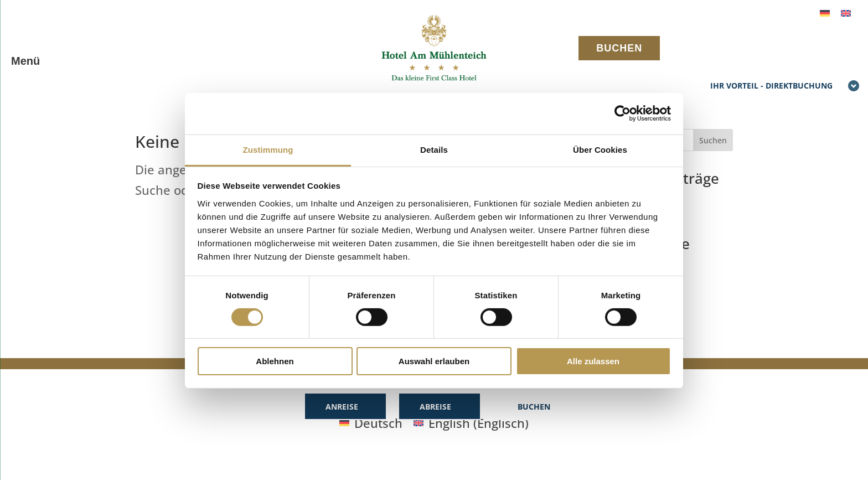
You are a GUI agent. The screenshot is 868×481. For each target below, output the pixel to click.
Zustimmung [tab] (268, 149)
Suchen (713, 140)
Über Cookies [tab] (600, 149)
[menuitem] (825, 12)
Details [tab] (434, 149)
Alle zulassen (593, 361)
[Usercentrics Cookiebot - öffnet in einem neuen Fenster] (622, 113)
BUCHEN (619, 48)
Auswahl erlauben (434, 361)
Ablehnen (275, 361)
